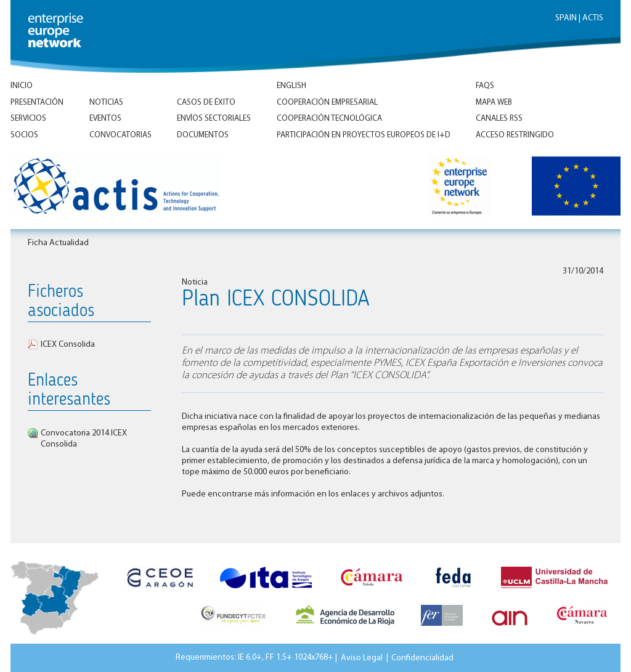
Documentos (203, 135)
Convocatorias (120, 135)
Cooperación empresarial (327, 103)
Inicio (22, 86)
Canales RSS (499, 119)
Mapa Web (494, 103)
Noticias (106, 103)
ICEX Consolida (68, 345)
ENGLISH (291, 86)
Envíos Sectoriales (214, 119)
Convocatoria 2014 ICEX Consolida (84, 439)
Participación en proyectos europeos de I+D (364, 135)
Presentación (37, 103)
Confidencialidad (422, 658)
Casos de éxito (206, 103)
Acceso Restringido (515, 135)
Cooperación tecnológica (329, 119)
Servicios (28, 119)
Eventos (105, 119)
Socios (24, 135)
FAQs (485, 86)
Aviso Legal (362, 658)
